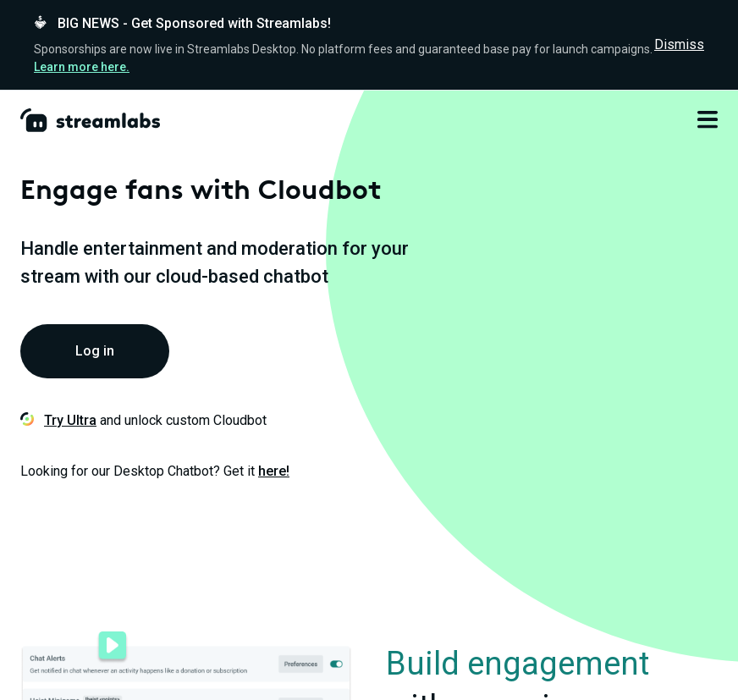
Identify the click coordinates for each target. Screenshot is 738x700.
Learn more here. (82, 67)
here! (274, 471)
